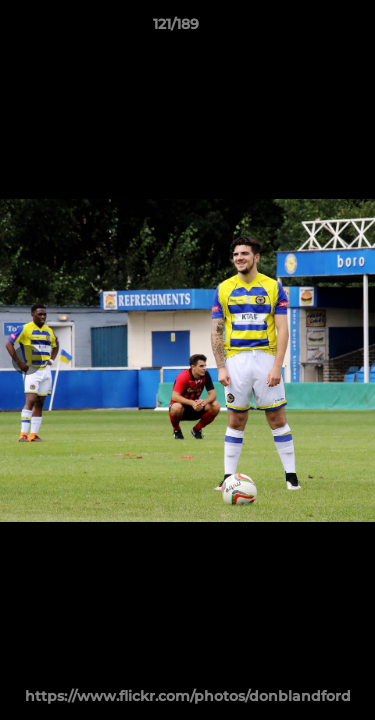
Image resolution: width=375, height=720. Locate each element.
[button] (303, 29)
